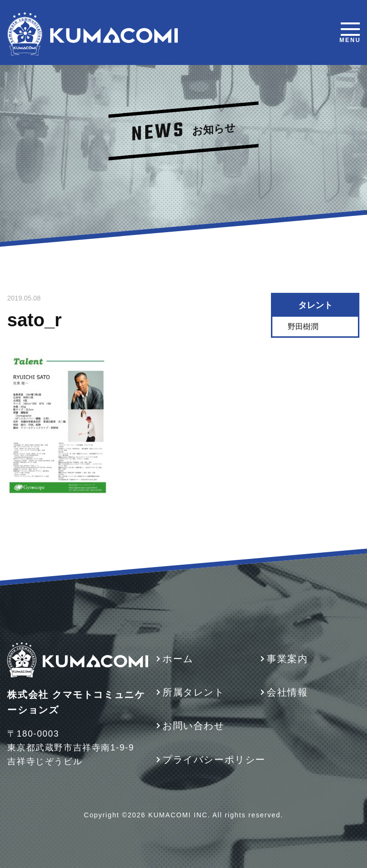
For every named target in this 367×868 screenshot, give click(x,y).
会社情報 (287, 692)
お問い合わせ (194, 726)
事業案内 (287, 659)
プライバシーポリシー (214, 760)
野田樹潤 (303, 327)
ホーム (178, 659)
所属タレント (194, 692)
